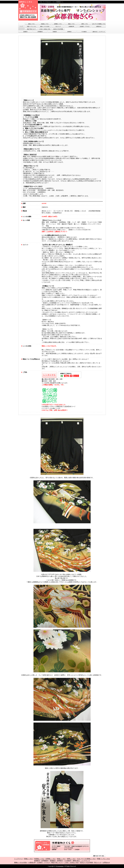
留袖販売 (37, 861)
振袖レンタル (61, 859)
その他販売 (68, 861)
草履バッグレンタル (103, 859)
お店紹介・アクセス (43, 863)
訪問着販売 (45, 861)
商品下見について (57, 863)
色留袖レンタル (39, 859)
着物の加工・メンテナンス (81, 861)
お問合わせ (106, 863)
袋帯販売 (60, 861)
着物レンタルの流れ (21, 863)
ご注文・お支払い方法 (71, 863)
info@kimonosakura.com (36, 188)
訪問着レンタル (51, 859)
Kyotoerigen (60, 866)
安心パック (98, 863)
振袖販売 (53, 861)
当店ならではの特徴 (86, 863)
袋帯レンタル (71, 859)
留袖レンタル (28, 859)
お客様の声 (32, 863)
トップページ (18, 859)
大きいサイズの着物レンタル (86, 859)
